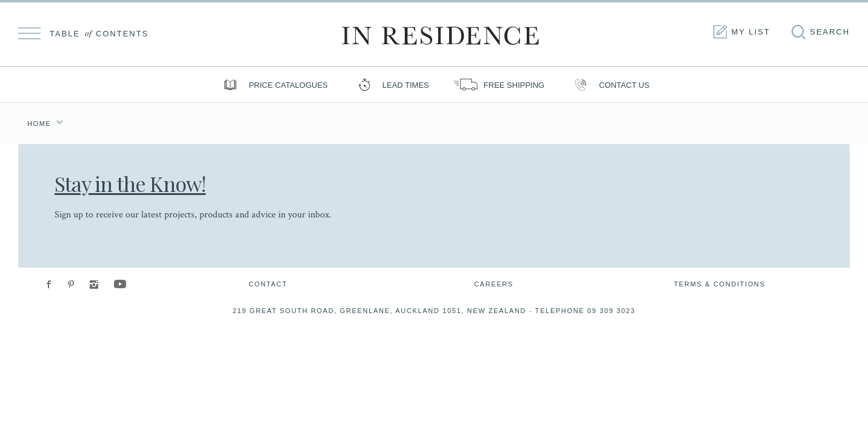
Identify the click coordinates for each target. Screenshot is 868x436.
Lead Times (391, 85)
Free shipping (499, 85)
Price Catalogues (273, 85)
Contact (268, 284)
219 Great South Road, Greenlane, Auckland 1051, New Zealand (380, 311)
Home (39, 124)
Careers (494, 284)
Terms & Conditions (720, 284)
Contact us (609, 85)
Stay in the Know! (130, 183)
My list (740, 32)
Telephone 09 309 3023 (586, 311)
